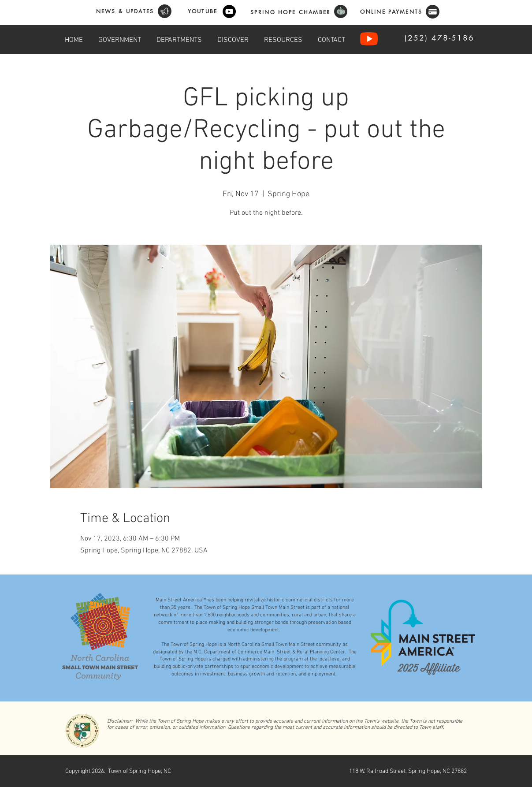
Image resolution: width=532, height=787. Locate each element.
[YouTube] (229, 11)
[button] (120, 39)
